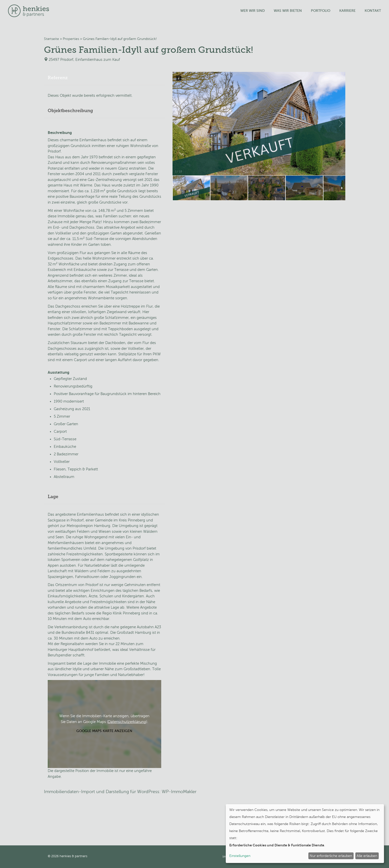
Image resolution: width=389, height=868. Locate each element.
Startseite (51, 39)
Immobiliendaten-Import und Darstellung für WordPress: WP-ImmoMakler (120, 792)
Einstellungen (240, 856)
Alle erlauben (367, 856)
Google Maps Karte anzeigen (104, 731)
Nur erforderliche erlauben (331, 856)
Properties (71, 39)
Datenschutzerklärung (127, 721)
